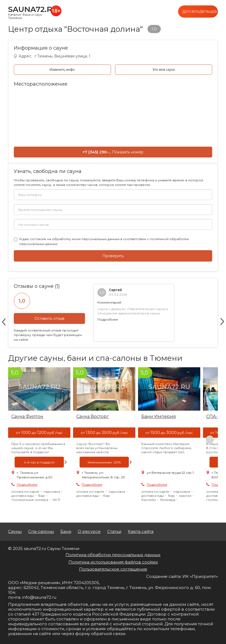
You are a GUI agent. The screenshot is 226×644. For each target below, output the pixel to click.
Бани (66, 532)
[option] (39, 439)
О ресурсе (89, 532)
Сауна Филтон (27, 416)
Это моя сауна (163, 70)
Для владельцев (200, 11)
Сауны (15, 532)
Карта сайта (141, 532)
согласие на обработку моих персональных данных (75, 239)
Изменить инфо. (63, 70)
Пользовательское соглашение (113, 569)
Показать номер (128, 152)
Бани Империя (159, 416)
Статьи (114, 532)
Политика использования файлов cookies (113, 562)
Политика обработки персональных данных (113, 555)
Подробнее (108, 319)
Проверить (113, 256)
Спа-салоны (41, 532)
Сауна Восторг (93, 416)
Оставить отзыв (49, 318)
